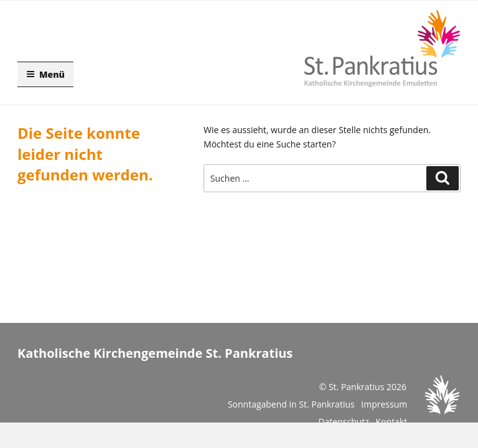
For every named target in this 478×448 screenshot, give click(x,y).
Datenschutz (343, 422)
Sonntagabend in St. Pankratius (291, 404)
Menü (45, 74)
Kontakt (392, 422)
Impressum (384, 404)
